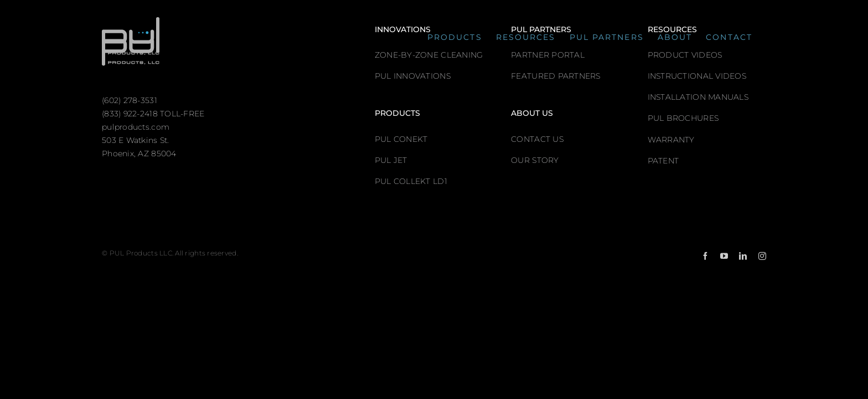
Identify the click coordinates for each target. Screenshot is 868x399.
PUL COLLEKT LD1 (411, 181)
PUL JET (391, 160)
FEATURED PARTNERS (556, 76)
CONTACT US (537, 139)
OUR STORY (535, 160)
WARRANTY (671, 140)
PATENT (663, 161)
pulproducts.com (136, 127)
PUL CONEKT (401, 139)
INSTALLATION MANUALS (698, 97)
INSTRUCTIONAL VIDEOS (697, 76)
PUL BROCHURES (683, 118)
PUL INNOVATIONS (413, 76)
